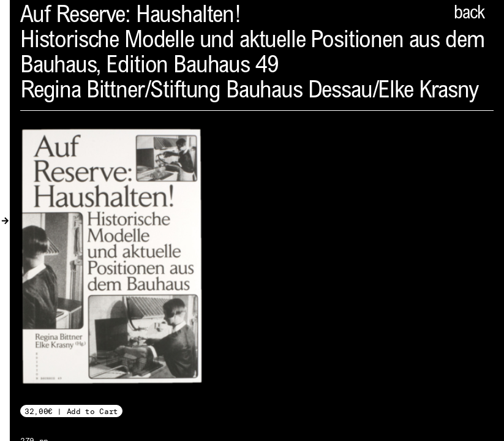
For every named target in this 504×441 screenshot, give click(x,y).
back (469, 14)
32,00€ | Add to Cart (71, 411)
